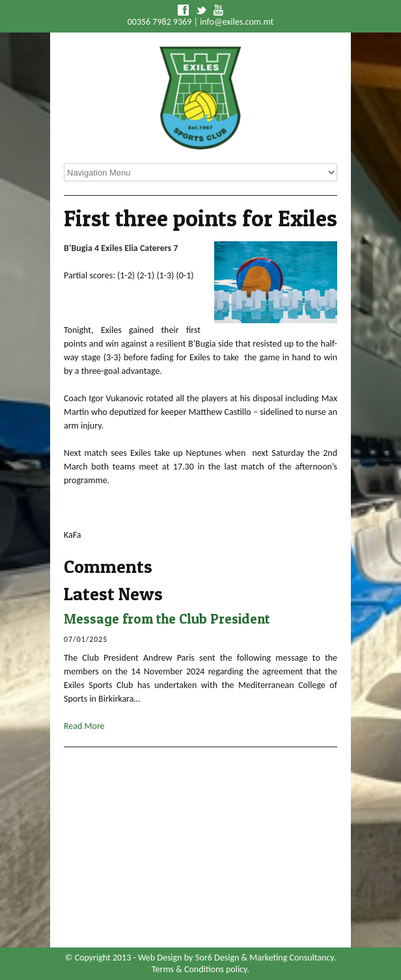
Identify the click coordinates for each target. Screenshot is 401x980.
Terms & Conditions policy (199, 969)
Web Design (160, 958)
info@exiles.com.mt (237, 22)
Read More (84, 726)
